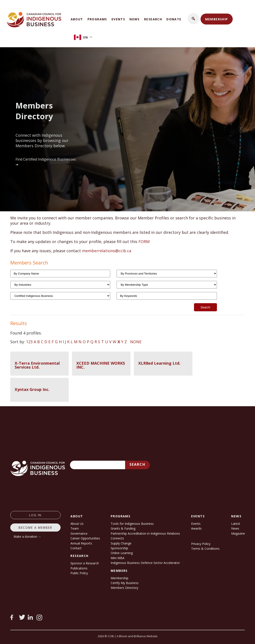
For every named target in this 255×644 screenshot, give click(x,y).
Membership (217, 19)
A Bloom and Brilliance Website (137, 636)
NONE (136, 342)
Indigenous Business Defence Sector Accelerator (145, 563)
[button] (193, 19)
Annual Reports (81, 543)
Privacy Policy (201, 544)
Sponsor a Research (85, 563)
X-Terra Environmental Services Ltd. (37, 365)
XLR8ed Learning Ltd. (159, 363)
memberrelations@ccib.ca (107, 251)
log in (35, 515)
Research (153, 19)
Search (137, 464)
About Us (77, 524)
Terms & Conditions (205, 549)
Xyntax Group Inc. (32, 389)
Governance (79, 533)
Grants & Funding (123, 528)
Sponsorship (119, 548)
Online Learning (122, 553)
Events (118, 19)
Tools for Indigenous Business (132, 524)
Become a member (35, 528)
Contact (76, 548)
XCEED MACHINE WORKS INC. (101, 365)
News (135, 19)
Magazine (238, 533)
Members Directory (124, 588)
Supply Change (121, 543)
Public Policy (79, 573)
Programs (97, 19)
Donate (174, 19)
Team (75, 528)
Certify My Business (125, 583)
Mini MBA (118, 558)
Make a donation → (27, 536)
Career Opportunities (85, 538)
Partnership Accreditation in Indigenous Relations (145, 533)
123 (29, 342)
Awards (196, 528)
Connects (117, 538)
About (77, 19)
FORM (144, 241)
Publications (79, 568)
